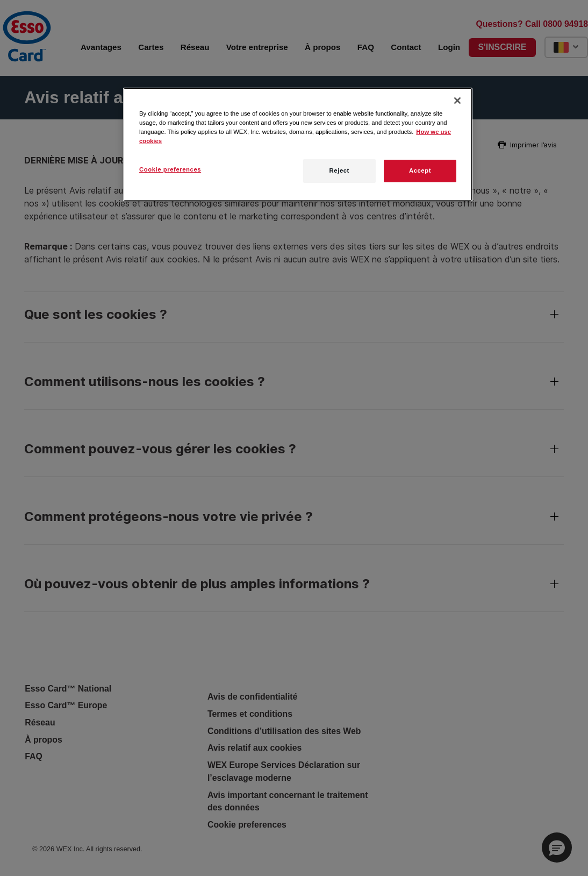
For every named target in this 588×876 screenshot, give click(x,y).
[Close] (457, 101)
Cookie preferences (170, 169)
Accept (420, 170)
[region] (298, 144)
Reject (339, 170)
